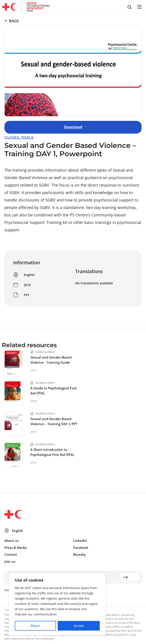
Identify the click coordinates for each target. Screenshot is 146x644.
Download (73, 127)
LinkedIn (80, 541)
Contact (11, 554)
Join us (10, 561)
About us (12, 541)
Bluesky (79, 554)
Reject (35, 626)
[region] (57, 604)
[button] (139, 7)
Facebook (81, 548)
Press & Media (16, 548)
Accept (79, 626)
